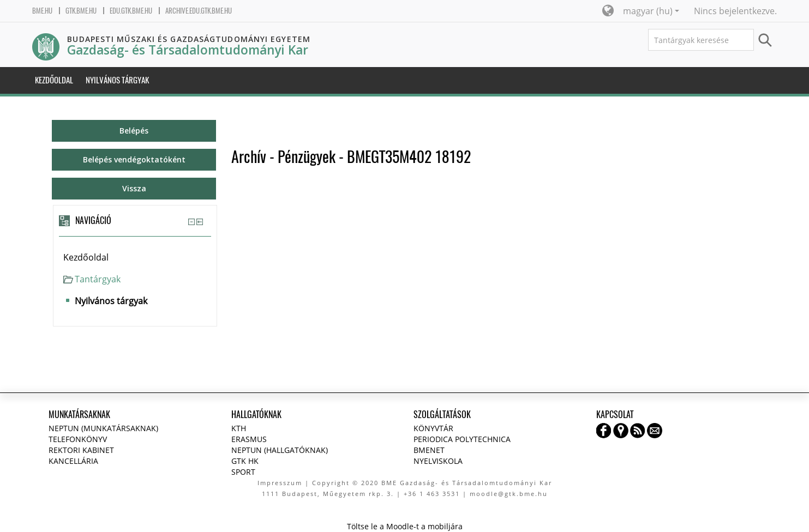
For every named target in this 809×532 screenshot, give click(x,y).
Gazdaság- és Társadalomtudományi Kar (188, 50)
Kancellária (73, 461)
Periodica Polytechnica (462, 439)
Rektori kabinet (81, 450)
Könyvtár (433, 428)
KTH (239, 428)
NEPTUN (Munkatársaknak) (103, 428)
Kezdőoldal (86, 257)
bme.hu (42, 11)
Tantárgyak (98, 279)
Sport (243, 472)
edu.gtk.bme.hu (131, 11)
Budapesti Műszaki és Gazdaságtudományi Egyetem (189, 39)
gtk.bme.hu (81, 11)
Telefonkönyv (78, 439)
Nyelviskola (438, 461)
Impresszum (280, 483)
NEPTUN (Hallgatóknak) (280, 450)
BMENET (429, 450)
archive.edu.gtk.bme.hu (199, 11)
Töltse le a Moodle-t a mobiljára (405, 526)
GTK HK (245, 461)
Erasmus (249, 439)
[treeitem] (135, 258)
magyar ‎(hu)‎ (651, 11)
